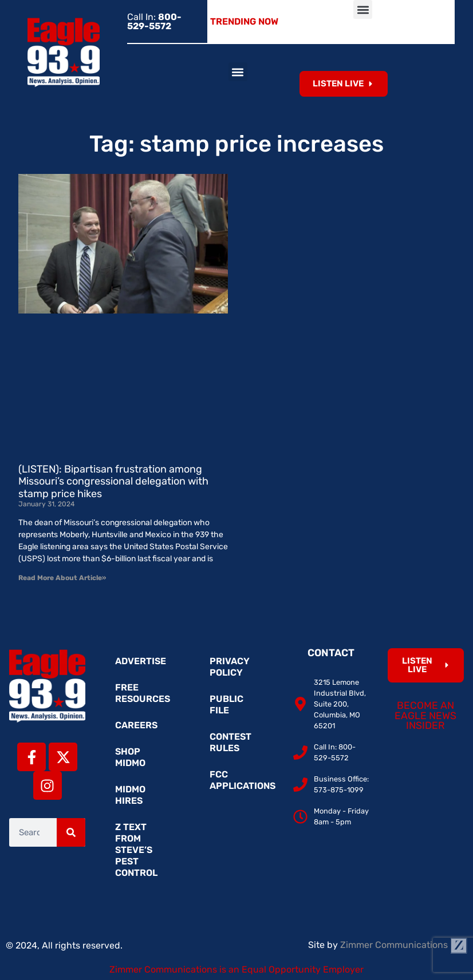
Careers (136, 725)
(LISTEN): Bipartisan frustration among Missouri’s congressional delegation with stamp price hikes (113, 481)
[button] (363, 9)
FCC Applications (242, 780)
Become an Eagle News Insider (425, 715)
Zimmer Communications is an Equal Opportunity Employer (236, 969)
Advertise (141, 661)
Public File (226, 705)
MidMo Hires (130, 795)
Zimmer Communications (404, 945)
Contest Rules (230, 742)
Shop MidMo (130, 757)
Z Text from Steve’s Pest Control (136, 850)
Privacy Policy (230, 667)
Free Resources (143, 693)
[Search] (71, 832)
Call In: (154, 21)
